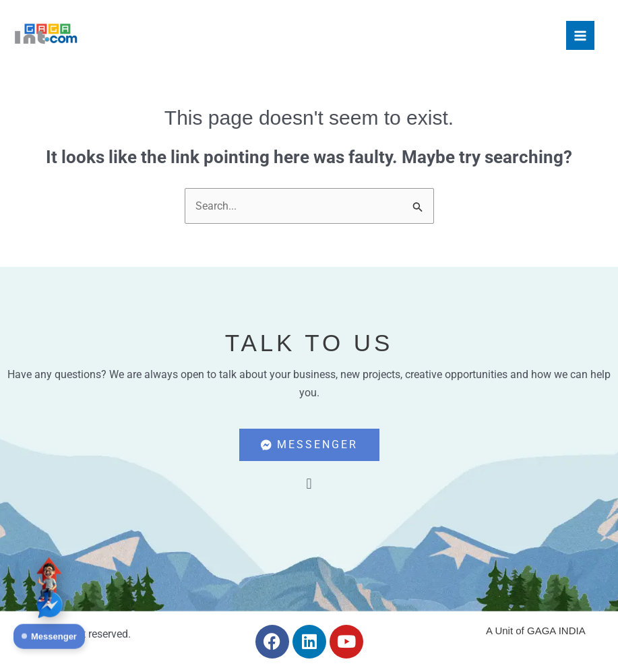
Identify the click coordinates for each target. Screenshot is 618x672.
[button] (309, 484)
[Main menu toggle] (580, 35)
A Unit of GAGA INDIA (536, 631)
